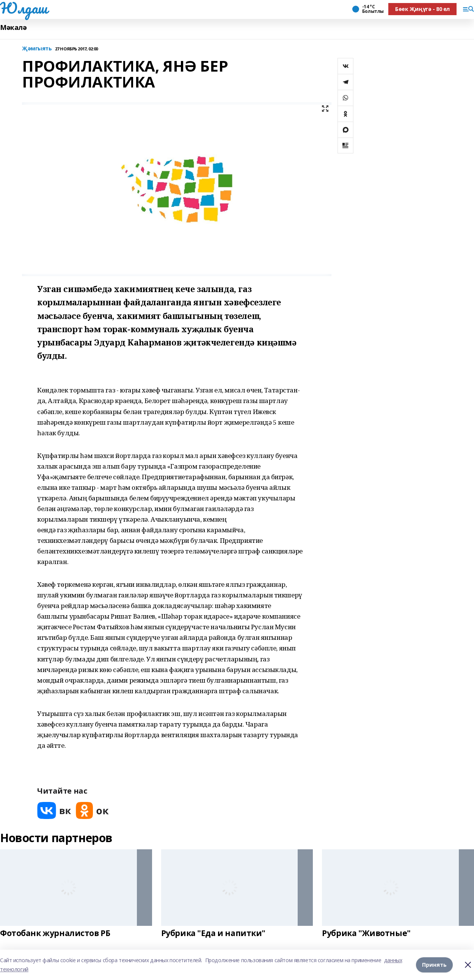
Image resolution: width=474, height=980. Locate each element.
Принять (434, 965)
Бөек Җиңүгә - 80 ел (422, 9)
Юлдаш (24, 8)
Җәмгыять (37, 49)
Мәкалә (13, 27)
